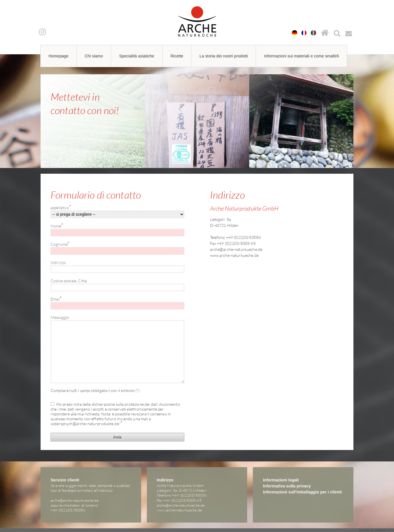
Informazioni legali (281, 480)
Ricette (177, 56)
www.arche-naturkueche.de (234, 255)
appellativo (61, 207)
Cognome (60, 244)
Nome (57, 226)
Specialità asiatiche (137, 56)
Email (56, 299)
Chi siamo (94, 56)
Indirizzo (58, 262)
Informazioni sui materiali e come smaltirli (301, 56)
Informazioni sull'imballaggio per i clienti (302, 492)
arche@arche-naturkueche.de (236, 249)
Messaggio (60, 317)
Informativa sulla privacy (287, 486)
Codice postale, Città (69, 281)
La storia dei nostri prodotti (224, 56)
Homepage (59, 56)
